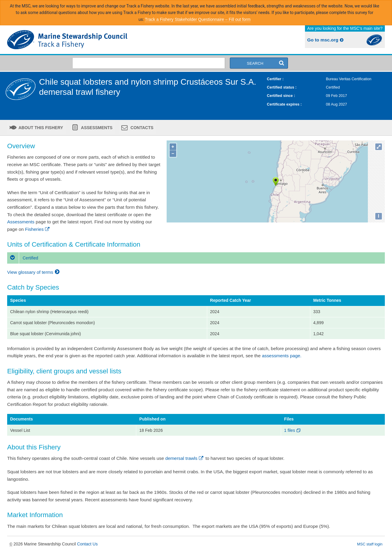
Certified (23, 258)
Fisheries (38, 229)
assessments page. (282, 356)
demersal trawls (185, 458)
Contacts (141, 128)
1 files (293, 430)
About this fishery (40, 128)
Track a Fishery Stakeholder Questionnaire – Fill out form (198, 19)
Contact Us (87, 544)
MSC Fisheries (100, 40)
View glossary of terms (34, 272)
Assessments (96, 128)
